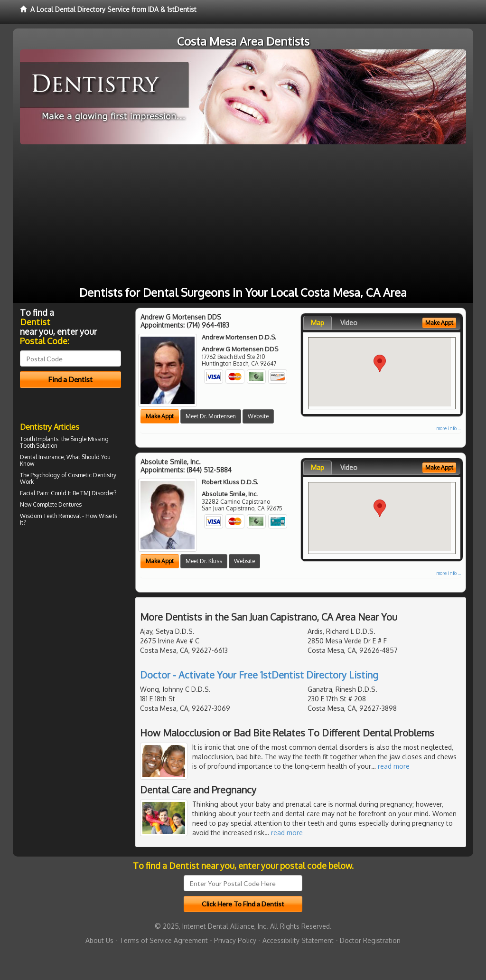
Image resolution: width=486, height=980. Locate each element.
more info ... (449, 428)
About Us (99, 940)
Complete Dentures (57, 504)
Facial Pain (34, 493)
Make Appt (160, 416)
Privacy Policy (235, 940)
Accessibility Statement (298, 940)
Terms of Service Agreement (164, 940)
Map (318, 323)
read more (394, 766)
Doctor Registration (370, 940)
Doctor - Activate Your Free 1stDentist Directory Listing (259, 675)
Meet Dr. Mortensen (211, 416)
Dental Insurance (42, 457)
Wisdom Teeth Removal (50, 516)
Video (349, 323)
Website (258, 416)
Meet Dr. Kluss (204, 561)
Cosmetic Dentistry (92, 475)
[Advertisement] (243, 216)
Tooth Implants (39, 439)
